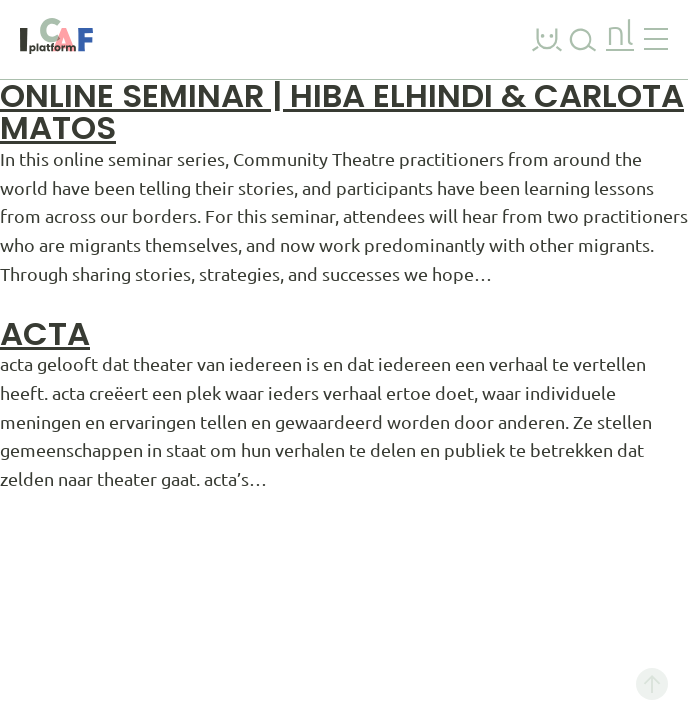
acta (45, 333)
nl (620, 35)
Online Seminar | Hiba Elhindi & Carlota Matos (342, 111)
